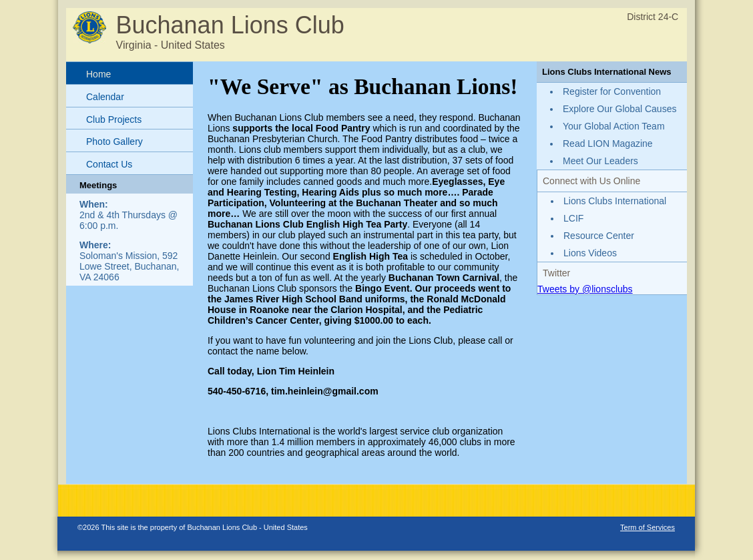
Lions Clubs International (615, 201)
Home (98, 74)
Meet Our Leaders (600, 161)
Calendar (105, 97)
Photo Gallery (114, 142)
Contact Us (109, 164)
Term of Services (648, 527)
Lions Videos (590, 253)
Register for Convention (612, 91)
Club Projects (114, 119)
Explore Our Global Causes (619, 109)
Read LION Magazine (608, 144)
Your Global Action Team (614, 126)
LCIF (573, 218)
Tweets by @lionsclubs (585, 289)
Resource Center (599, 236)
